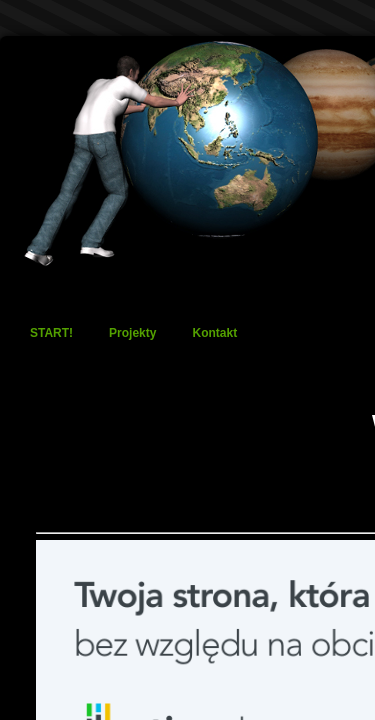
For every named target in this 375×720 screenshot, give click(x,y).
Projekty (132, 333)
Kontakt (214, 333)
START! (51, 333)
